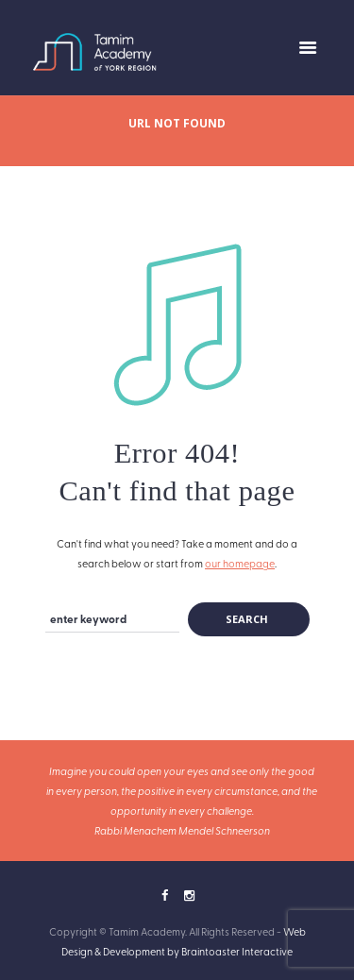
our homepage (240, 563)
